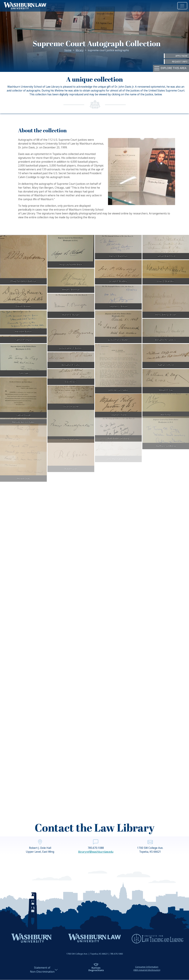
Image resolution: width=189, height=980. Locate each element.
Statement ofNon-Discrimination (42, 970)
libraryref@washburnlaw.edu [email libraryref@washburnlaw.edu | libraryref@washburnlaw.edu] (96, 865)
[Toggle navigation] (182, 6)
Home (68, 50)
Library (80, 50)
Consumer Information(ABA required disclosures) (147, 968)
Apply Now (181, 56)
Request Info (180, 62)
